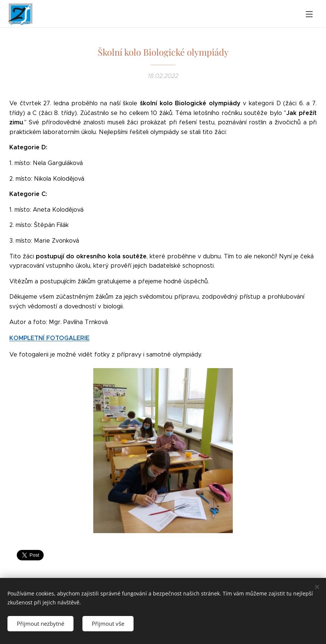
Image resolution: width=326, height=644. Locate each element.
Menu (309, 14)
